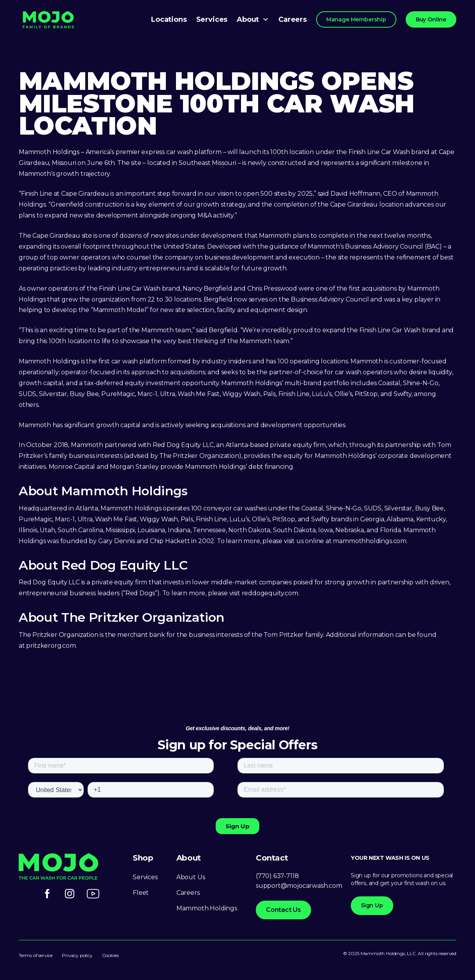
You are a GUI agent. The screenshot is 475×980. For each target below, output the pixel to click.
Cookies (110, 955)
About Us (191, 877)
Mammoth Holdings (207, 908)
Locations (169, 19)
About (253, 19)
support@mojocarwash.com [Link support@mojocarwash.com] (299, 886)
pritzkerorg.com (51, 646)
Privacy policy (77, 955)
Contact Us (283, 910)
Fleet (141, 893)
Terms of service (36, 955)
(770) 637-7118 (277, 876)
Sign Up (372, 905)
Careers (293, 19)
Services (212, 19)
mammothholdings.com (370, 541)
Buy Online (431, 19)
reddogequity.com (270, 593)
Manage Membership (356, 19)
